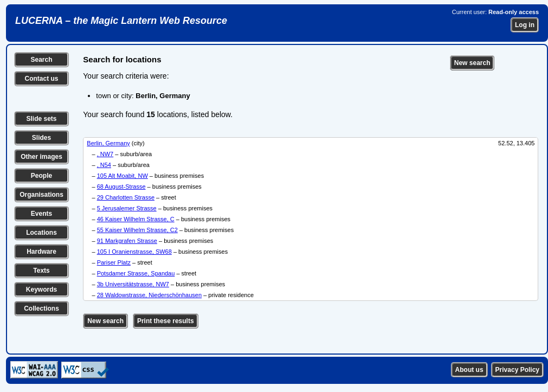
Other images (41, 157)
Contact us (41, 79)
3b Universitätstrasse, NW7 (133, 284)
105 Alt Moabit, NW (123, 176)
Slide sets (41, 119)
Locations (41, 233)
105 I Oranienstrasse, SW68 (134, 252)
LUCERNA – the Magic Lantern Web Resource (121, 21)
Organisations (41, 195)
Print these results (166, 321)
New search (472, 63)
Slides (41, 138)
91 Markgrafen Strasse (127, 241)
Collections (41, 309)
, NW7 (105, 154)
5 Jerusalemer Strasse (127, 208)
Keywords (41, 290)
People (41, 176)
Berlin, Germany (108, 143)
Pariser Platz (114, 262)
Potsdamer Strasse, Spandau (136, 273)
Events (41, 214)
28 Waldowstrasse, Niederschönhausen (149, 295)
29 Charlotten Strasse (126, 197)
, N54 (104, 165)
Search (41, 60)
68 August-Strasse (121, 187)
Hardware (41, 252)
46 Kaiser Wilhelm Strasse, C (136, 219)
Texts (41, 271)
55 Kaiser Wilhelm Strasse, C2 (137, 230)
